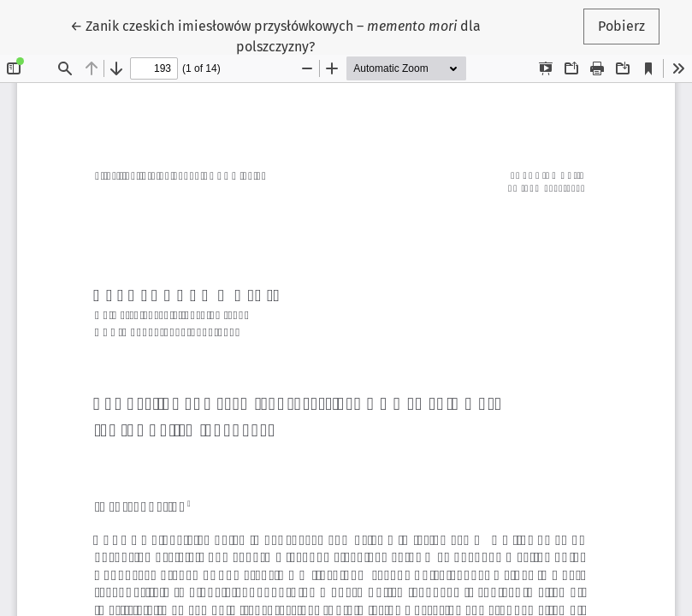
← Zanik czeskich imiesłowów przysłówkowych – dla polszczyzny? (275, 35)
